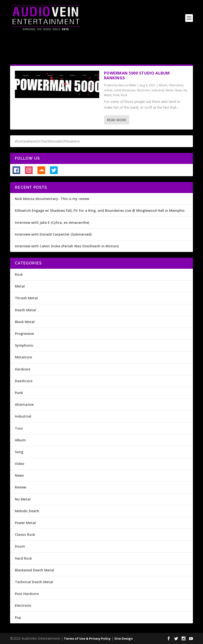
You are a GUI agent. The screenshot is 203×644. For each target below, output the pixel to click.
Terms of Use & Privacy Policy (87, 638)
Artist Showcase (125, 90)
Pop (18, 617)
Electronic (144, 90)
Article (108, 90)
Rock (124, 95)
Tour (19, 428)
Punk (116, 95)
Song (19, 452)
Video (20, 464)
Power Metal (25, 523)
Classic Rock (25, 535)
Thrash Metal (26, 298)
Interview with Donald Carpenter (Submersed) (53, 234)
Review (21, 487)
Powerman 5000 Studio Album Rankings (137, 76)
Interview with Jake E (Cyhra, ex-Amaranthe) (52, 222)
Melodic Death (27, 511)
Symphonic (24, 345)
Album (163, 85)
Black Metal (25, 322)
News (178, 90)
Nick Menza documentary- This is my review (52, 199)
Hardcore (23, 369)
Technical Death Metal (34, 582)
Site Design (124, 638)
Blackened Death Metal (34, 570)
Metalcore (23, 357)
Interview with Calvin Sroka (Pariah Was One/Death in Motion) (67, 246)
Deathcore (24, 381)
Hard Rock (23, 558)
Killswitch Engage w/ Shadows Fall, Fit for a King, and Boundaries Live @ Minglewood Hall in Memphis (100, 210)
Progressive (24, 334)
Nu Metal (23, 499)
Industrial (158, 90)
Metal (169, 90)
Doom (20, 546)
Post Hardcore (27, 594)
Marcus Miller (127, 85)
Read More (117, 120)
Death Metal (25, 310)
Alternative (176, 85)
